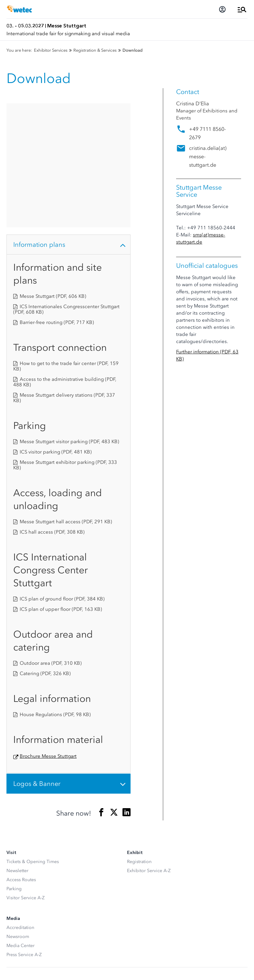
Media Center (21, 822)
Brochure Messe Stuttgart (48, 632)
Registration (139, 738)
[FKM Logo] (15, 908)
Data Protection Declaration (35, 955)
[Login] (222, 9)
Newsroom (18, 813)
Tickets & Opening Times (33, 738)
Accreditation (20, 803)
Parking (14, 765)
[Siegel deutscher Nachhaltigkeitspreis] (43, 908)
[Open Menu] (242, 9)
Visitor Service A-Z (26, 774)
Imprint (14, 966)
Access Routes (21, 756)
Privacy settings (22, 945)
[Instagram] (24, 885)
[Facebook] (11, 885)
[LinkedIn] (37, 885)
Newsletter (17, 747)
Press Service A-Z (24, 831)
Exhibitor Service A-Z (149, 747)
